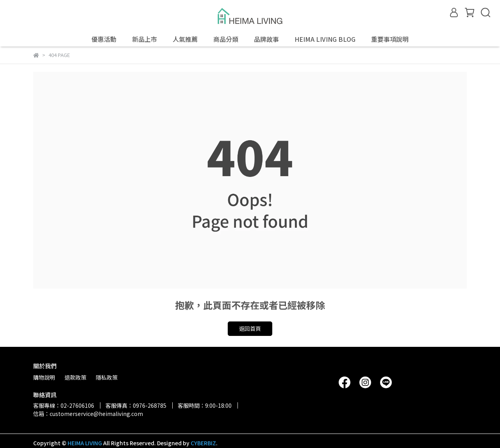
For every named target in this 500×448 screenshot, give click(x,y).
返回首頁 (250, 328)
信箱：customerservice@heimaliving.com (88, 414)
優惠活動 (104, 39)
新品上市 (145, 39)
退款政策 (75, 377)
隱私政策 (107, 377)
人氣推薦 (185, 39)
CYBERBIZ (203, 443)
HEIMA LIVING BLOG (325, 39)
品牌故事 (266, 39)
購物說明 (44, 377)
